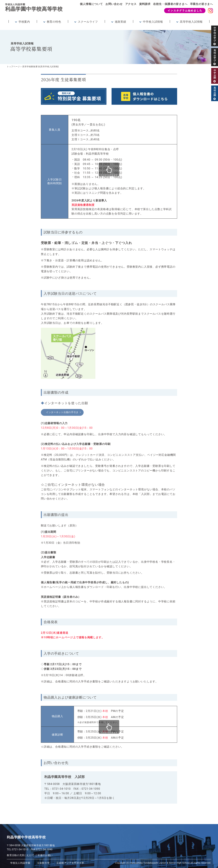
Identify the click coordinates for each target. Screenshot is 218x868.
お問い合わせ (114, 4)
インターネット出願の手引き (65, 412)
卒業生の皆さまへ (201, 4)
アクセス (131, 4)
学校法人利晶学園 (20, 863)
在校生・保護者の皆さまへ (170, 4)
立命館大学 (42, 863)
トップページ (13, 67)
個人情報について (91, 4)
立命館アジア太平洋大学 (67, 863)
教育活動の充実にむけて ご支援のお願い (30, 855)
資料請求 (145, 4)
